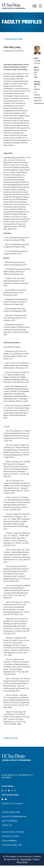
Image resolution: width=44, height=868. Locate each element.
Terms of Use (22, 862)
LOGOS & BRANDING (9, 841)
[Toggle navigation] (40, 6)
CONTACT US (7, 825)
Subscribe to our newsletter (12, 804)
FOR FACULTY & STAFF (10, 836)
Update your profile (10, 738)
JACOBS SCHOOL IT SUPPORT (13, 832)
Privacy (36, 859)
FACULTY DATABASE (10, 821)
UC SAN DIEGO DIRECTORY (12, 845)
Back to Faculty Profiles (13, 39)
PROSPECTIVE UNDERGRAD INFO (14, 817)
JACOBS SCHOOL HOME (11, 812)
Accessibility (26, 859)
